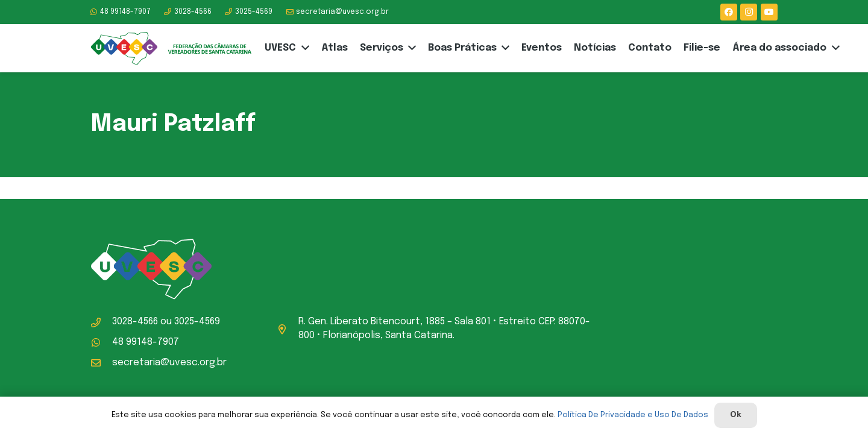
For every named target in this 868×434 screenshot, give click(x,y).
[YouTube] (769, 12)
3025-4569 (197, 322)
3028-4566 (135, 322)
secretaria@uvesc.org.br (169, 363)
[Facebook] (729, 12)
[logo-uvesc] (171, 49)
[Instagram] (749, 12)
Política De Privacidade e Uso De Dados (633, 415)
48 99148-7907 (146, 342)
